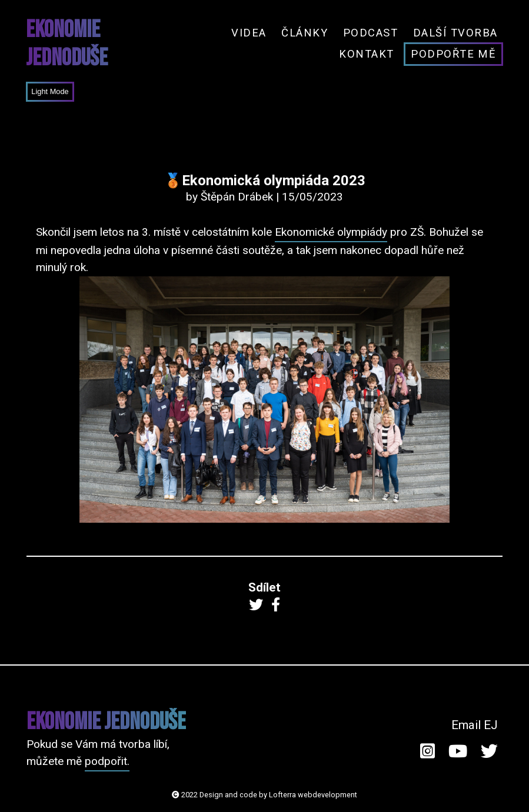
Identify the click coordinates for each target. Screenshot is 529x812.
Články (305, 33)
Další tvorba (455, 33)
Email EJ (475, 725)
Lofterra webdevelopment (313, 795)
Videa (249, 33)
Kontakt (366, 54)
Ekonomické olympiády (331, 232)
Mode (58, 91)
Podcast (370, 33)
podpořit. (107, 761)
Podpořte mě (453, 54)
